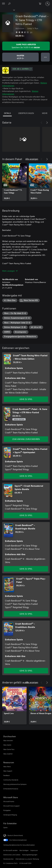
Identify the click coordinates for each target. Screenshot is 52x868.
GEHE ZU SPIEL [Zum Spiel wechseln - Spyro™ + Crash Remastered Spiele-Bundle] (26, 515)
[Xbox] (7, 10)
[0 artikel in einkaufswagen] (41, 4)
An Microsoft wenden (10, 850)
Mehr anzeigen (10, 271)
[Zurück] (41, 123)
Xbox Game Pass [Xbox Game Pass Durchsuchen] (9, 749)
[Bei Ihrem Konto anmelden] (48, 4)
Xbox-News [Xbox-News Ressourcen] (7, 766)
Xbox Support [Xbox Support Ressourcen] (8, 771)
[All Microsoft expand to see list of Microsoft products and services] (3, 4)
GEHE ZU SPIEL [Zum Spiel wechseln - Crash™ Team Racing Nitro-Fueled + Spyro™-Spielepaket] (26, 476)
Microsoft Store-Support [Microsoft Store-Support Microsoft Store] (11, 806)
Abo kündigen (24, 850)
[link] (14, 182)
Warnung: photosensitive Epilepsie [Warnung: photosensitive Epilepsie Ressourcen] (15, 784)
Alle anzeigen (32, 159)
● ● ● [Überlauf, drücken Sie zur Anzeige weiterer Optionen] (45, 57)
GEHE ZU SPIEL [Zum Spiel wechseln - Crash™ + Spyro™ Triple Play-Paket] (26, 614)
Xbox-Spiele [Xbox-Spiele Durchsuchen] (7, 745)
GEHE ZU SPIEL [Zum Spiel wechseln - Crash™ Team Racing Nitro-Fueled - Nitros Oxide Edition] (26, 399)
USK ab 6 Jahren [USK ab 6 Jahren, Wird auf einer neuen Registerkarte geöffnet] (22, 69)
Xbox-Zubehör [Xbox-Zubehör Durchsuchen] (8, 754)
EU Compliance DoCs (10, 863)
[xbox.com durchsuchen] (10, 4)
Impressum (34, 850)
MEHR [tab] (45, 113)
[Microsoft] (26, 2)
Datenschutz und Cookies (12, 855)
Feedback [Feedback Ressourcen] (6, 775)
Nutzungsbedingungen (30, 855)
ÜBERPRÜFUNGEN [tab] (26, 113)
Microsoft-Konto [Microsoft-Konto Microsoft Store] (9, 801)
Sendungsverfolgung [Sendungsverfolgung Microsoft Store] (10, 815)
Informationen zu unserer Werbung (27, 859)
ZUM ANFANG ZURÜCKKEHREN (26, 439)
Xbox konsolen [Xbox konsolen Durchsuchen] (8, 740)
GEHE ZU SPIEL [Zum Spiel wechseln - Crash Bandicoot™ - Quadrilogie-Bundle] (26, 569)
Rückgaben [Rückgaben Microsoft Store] (7, 810)
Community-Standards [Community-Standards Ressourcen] (11, 780)
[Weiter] (47, 123)
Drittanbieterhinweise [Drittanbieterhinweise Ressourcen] (11, 789)
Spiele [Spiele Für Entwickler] (5, 827)
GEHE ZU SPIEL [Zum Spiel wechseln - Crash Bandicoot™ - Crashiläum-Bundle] (26, 671)
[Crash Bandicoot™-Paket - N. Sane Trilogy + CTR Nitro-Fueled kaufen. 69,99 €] (20, 57)
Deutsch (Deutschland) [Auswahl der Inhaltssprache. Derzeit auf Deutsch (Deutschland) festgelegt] (15, 835)
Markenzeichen (8, 859)
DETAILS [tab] (7, 113)
